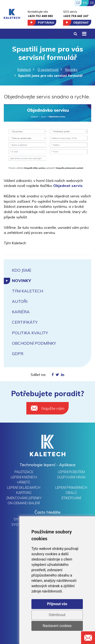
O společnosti (48, 69)
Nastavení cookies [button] (57, 626)
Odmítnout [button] (57, 615)
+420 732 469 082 (40, 16)
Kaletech (24, 69)
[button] (75, 34)
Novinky (71, 69)
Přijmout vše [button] (57, 604)
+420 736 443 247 (76, 16)
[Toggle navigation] (84, 34)
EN (85, 3)
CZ (78, 3)
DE (92, 3)
